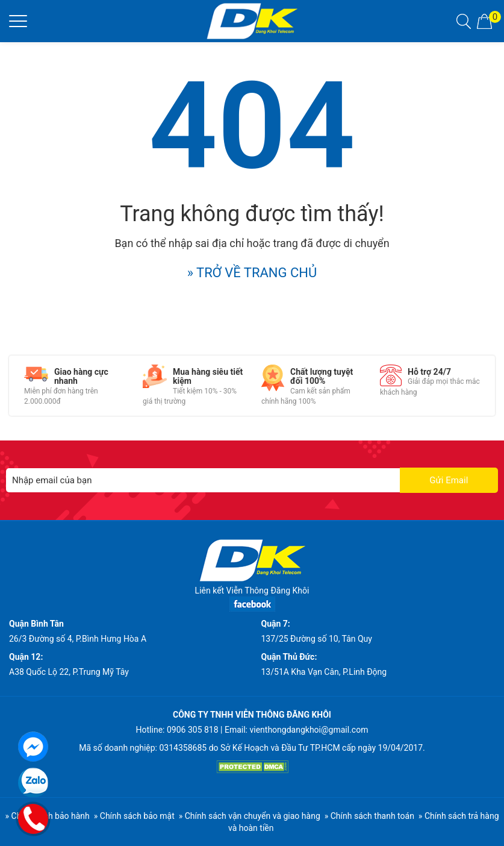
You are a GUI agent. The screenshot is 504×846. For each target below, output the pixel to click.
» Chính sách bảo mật (134, 816)
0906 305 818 (193, 730)
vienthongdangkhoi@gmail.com (309, 730)
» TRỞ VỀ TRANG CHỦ (252, 273)
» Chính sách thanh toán (369, 816)
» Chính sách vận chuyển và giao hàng (250, 816)
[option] (74, 386)
